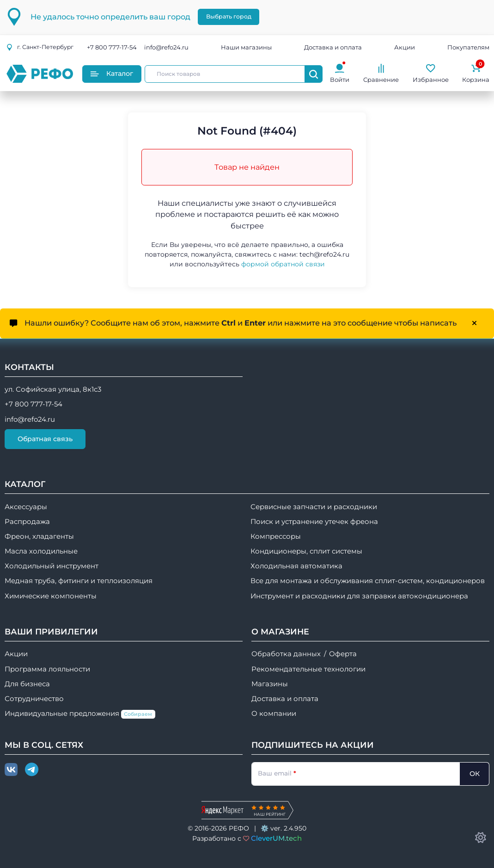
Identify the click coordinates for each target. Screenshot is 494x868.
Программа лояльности (47, 669)
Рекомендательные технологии (308, 669)
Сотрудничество (34, 699)
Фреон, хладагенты (39, 536)
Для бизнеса (27, 684)
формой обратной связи (283, 264)
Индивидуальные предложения (80, 714)
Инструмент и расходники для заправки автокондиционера (359, 596)
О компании (274, 714)
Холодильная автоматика (296, 566)
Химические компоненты (51, 596)
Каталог (112, 74)
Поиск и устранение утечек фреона (314, 522)
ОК (475, 774)
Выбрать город (229, 16)
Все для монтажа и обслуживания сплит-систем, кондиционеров (368, 581)
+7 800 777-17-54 (112, 47)
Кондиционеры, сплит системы (306, 551)
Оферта (343, 654)
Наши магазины (246, 47)
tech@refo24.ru (324, 254)
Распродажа (27, 522)
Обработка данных (286, 654)
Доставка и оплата (333, 47)
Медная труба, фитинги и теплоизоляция (79, 581)
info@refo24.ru (166, 47)
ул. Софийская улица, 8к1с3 (53, 389)
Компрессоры (276, 536)
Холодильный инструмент (52, 566)
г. (40, 47)
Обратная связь (45, 439)
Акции (405, 47)
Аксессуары (26, 507)
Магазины (270, 684)
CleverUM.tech (276, 838)
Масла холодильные (41, 551)
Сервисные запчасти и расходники (314, 507)
